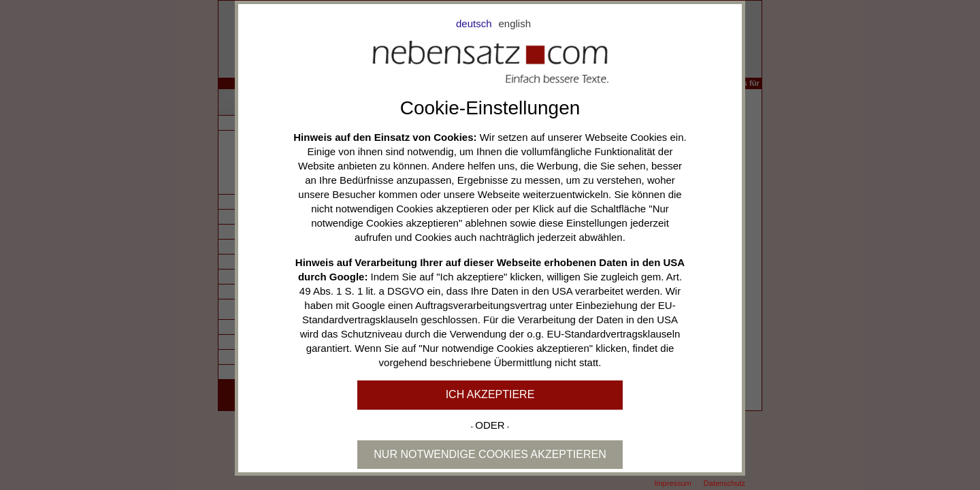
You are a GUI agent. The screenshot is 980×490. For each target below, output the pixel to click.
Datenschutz (724, 483)
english (515, 23)
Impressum (672, 483)
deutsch (474, 23)
